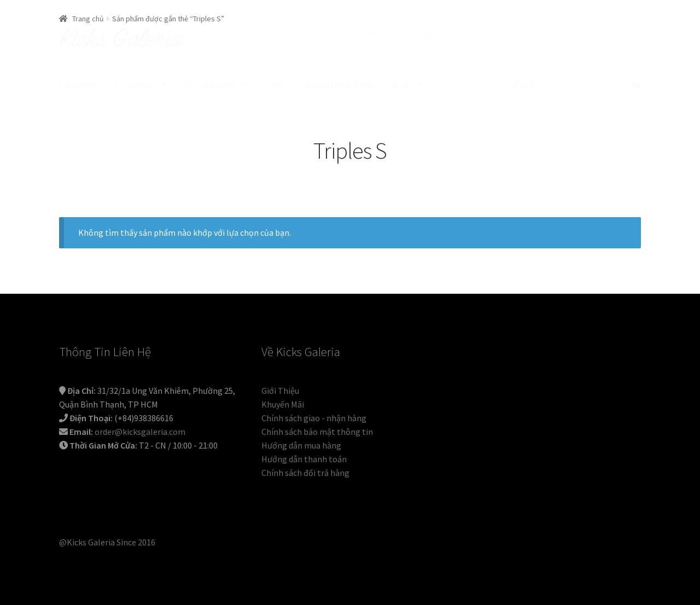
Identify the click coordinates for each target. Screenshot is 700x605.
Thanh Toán (464, 34)
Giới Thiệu (78, 84)
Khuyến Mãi (283, 404)
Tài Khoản (372, 34)
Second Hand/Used (337, 84)
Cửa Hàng (134, 84)
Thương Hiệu (210, 84)
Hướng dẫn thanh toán (304, 459)
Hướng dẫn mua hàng (301, 445)
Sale (275, 84)
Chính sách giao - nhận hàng (314, 418)
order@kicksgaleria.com (140, 432)
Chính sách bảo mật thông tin (317, 432)
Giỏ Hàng (417, 34)
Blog (400, 84)
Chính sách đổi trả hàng (305, 473)
